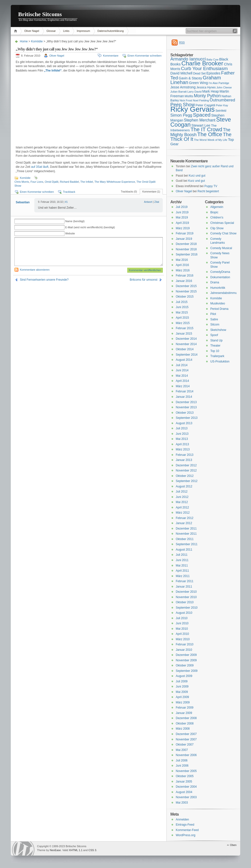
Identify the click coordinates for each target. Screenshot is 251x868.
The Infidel (87, 182)
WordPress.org (186, 835)
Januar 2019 (184, 239)
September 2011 (187, 544)
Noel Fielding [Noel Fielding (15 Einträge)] (201, 100)
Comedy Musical (221, 248)
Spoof (214, 335)
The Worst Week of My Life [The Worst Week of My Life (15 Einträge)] (211, 140)
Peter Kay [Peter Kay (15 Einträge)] (222, 105)
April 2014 (182, 381)
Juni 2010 (182, 623)
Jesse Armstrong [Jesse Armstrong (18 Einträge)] (183, 87)
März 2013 (183, 449)
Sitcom (215, 325)
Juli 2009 (182, 681)
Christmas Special (222, 223)
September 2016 (187, 254)
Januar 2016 (184, 281)
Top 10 (215, 351)
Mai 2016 (182, 260)
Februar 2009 (185, 708)
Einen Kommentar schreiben (144, 56)
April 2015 (182, 318)
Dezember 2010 (186, 592)
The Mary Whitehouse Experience (115, 182)
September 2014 (187, 355)
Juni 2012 (182, 497)
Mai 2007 (182, 750)
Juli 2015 (182, 302)
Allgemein (217, 207)
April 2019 (182, 223)
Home (16, 31)
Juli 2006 (182, 760)
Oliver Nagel (32, 31)
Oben (233, 845)
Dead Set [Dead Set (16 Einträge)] (199, 73)
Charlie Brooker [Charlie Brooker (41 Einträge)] (202, 63)
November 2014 (186, 344)
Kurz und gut (197, 176)
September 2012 (187, 481)
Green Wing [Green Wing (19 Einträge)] (198, 83)
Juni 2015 (182, 307)
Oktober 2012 (185, 476)
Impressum (83, 31)
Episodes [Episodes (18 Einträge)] (213, 73)
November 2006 (186, 755)
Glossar (51, 31)
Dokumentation (220, 277)
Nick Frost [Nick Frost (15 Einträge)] (186, 100)
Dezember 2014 (186, 339)
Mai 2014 (182, 376)
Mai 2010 (182, 629)
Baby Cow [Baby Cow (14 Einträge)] (213, 60)
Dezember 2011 (186, 529)
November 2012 (186, 470)
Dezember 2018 (186, 244)
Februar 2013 (185, 455)
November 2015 (186, 291)
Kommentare (111, 56)
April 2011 (182, 571)
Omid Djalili (52, 182)
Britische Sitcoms (40, 14)
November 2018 (186, 249)
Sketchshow (218, 330)
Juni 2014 (182, 370)
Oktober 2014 (185, 349)
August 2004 (184, 792)
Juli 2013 (182, 428)
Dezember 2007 (186, 734)
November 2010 (186, 597)
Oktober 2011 (185, 539)
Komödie (37, 41)
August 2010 (184, 613)
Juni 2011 (182, 560)
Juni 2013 (182, 434)
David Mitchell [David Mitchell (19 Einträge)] (181, 73)
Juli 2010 (182, 618)
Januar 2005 (184, 782)
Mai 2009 (182, 692)
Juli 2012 (182, 492)
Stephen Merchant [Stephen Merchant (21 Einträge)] (200, 120)
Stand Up (216, 340)
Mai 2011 (182, 566)
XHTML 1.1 (76, 850)
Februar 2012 (185, 518)
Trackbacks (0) (129, 192)
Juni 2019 (182, 212)
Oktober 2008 (185, 723)
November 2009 (186, 660)
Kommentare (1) (151, 192)
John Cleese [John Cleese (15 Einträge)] (224, 87)
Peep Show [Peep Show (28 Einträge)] (183, 105)
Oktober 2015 (185, 297)
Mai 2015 (182, 313)
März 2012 (183, 513)
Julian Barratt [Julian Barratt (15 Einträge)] (178, 92)
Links (66, 31)
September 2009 (187, 671)
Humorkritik (218, 288)
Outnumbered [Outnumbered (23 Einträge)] (222, 100)
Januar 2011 (184, 587)
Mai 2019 (182, 217)
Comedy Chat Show (223, 233)
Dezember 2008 (186, 718)
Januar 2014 (184, 397)
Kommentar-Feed (187, 830)
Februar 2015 (185, 328)
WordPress (23, 849)
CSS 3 (92, 850)
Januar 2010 (184, 650)
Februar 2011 (185, 581)
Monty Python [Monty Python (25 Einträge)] (207, 96)
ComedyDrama (220, 272)
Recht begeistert (208, 191)
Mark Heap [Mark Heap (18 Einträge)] (211, 91)
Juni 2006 (182, 766)
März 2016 (183, 270)
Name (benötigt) (75, 221)
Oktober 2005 (185, 776)
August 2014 (184, 360)
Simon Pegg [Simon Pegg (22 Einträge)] (181, 115)
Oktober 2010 (185, 602)
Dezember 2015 (186, 286)
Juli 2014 (182, 365)
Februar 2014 (185, 391)
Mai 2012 (182, 502)
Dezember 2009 (186, 655)
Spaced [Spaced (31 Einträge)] (202, 115)
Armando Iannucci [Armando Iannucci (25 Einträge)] (188, 59)
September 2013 (187, 418)
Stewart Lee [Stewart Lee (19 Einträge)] (201, 125)
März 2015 (183, 323)
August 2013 (184, 423)
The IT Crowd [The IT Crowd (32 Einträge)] (206, 130)
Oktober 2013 (185, 413)
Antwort (148, 202)
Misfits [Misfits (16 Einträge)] (189, 96)
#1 (66, 202)
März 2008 (183, 729)
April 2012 (182, 507)
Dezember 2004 (186, 787)
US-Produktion (220, 362)
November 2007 (186, 739)
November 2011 (186, 534)
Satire (214, 319)
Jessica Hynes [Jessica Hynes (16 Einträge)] (206, 87)
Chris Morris (22, 182)
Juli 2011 (182, 555)
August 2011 (184, 550)
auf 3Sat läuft (40, 167)
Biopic (214, 212)
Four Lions (37, 182)
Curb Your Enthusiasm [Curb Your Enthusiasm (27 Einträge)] (204, 68)
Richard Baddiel (69, 182)
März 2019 (183, 228)
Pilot (213, 314)
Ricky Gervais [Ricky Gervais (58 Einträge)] (193, 109)
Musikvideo (218, 303)
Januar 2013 (184, 460)
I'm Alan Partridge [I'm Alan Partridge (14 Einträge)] (219, 83)
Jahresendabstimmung (225, 293)
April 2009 (182, 697)
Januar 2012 (184, 523)
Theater (215, 346)
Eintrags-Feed (185, 825)
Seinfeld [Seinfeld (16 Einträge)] (221, 111)
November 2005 (186, 771)
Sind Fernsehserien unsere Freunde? (44, 280)
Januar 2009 (184, 713)
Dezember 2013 (186, 402)
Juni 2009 (182, 687)
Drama (215, 282)
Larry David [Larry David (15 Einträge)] (194, 92)
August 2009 (184, 676)
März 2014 (183, 386)
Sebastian (23, 202)
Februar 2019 (185, 233)
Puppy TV (211, 186)
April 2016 (182, 265)
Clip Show (217, 228)
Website (70, 233)
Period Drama (219, 309)
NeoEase (55, 850)
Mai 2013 (182, 439)
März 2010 (183, 639)
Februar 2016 (185, 276)
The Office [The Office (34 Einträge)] (210, 134)
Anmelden (182, 820)
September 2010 (187, 608)
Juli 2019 (182, 207)
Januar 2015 (184, 334)
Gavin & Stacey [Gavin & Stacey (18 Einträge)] (190, 78)
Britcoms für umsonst (144, 280)
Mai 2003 (182, 803)
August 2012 (184, 486)
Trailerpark (217, 356)
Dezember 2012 (186, 465)
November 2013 (186, 407)
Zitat (157, 202)
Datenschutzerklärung (111, 31)
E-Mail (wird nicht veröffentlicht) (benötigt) (90, 227)
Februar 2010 (185, 644)
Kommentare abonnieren (35, 270)
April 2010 (182, 634)
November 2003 (186, 797)
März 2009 (183, 702)
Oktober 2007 (185, 745)
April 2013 (182, 444)
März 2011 (183, 576)
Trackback (69, 192)
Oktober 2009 (185, 665)
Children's (217, 217)
